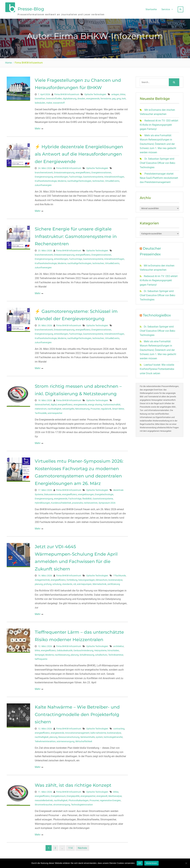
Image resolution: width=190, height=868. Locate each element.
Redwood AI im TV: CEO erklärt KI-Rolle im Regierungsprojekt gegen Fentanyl (159, 123)
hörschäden (113, 649)
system (99, 736)
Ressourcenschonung (69, 736)
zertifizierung (114, 583)
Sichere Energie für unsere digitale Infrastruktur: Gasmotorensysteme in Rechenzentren (76, 235)
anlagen (115, 93)
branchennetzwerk (44, 171)
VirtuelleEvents (112, 180)
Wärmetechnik (99, 583)
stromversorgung (62, 803)
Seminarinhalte (88, 736)
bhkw (123, 93)
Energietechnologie (104, 493)
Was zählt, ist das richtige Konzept (73, 784)
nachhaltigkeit (54, 408)
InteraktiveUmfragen (114, 175)
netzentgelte (68, 408)
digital (54, 403)
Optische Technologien (95, 93)
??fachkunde (119, 574)
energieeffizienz (83, 171)
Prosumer (95, 408)
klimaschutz (102, 579)
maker (49, 102)
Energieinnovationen (101, 171)
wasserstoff (59, 102)
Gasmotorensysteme (93, 175)
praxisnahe (77, 501)
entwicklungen (61, 175)
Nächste (82, 847)
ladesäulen (40, 102)
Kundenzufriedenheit (61, 501)
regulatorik (106, 408)
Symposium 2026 (107, 501)
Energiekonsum (58, 795)
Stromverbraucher (44, 803)
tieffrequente (41, 658)
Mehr (38, 127)
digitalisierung (70, 97)
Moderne (62, 180)
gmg (119, 97)
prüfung (48, 583)
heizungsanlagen (87, 579)
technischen (98, 180)
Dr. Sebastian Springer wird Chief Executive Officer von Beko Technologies (157, 162)
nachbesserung (62, 653)
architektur (118, 645)
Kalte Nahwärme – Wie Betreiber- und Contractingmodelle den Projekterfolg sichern (77, 713)
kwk (124, 97)
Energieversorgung (44, 175)
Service (166, 9)
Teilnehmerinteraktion (45, 740)
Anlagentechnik (42, 579)
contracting (119, 727)
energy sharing (95, 403)
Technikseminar (116, 653)
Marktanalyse (115, 795)
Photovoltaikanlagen (79, 799)
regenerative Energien (110, 799)
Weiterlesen (151, 863)
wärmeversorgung (66, 740)
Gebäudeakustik (65, 649)
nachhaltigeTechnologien (79, 180)
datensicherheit (42, 403)
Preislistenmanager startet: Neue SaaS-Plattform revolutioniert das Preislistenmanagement (159, 177)
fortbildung (72, 579)
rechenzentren (91, 501)
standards (67, 583)
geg (114, 97)
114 (70, 847)
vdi (75, 583)
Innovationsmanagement (77, 731)
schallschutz (101, 653)
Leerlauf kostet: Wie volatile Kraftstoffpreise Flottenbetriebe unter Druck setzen (157, 368)
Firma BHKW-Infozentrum (67, 93)
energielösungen (86, 493)
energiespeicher (88, 795)
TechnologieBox (157, 314)
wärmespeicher (55, 412)
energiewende (93, 97)
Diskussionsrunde (53, 493)
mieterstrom (41, 408)
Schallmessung (87, 653)
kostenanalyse (115, 579)
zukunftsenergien (43, 184)
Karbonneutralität (112, 403)
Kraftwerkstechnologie (46, 180)
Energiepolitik (73, 795)
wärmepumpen (84, 583)
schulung (57, 583)
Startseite (151, 9)
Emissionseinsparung (64, 171)
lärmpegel (40, 653)
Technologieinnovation (82, 803)
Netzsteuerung (82, 408)
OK (140, 863)
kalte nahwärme (98, 731)
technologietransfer (113, 736)
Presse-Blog (31, 8)
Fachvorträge (76, 175)
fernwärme (106, 97)
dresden (81, 97)
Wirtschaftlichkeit (84, 740)
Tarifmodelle (41, 412)
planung (39, 583)
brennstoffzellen (54, 97)
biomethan (40, 97)
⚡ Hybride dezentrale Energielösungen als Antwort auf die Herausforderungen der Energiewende (79, 153)
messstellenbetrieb (44, 799)
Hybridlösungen (42, 501)
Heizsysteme (100, 649)
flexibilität (87, 497)
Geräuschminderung (83, 649)
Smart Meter (118, 408)
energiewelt (102, 795)
